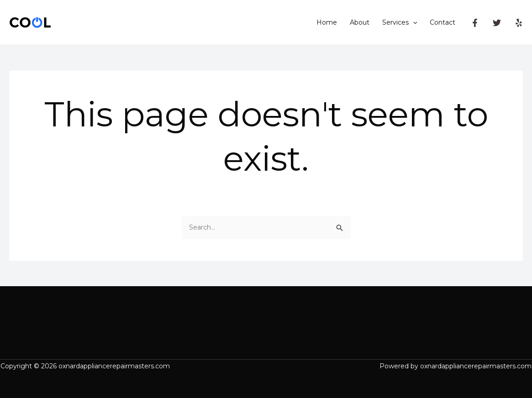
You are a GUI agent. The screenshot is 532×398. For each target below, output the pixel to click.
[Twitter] (497, 23)
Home (327, 22)
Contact (442, 22)
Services (400, 22)
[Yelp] (519, 23)
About (360, 22)
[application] (413, 22)
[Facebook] (475, 23)
